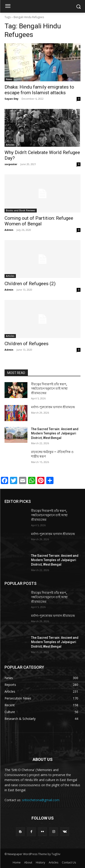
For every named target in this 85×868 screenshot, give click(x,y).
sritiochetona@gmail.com (41, 800)
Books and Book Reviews (21, 210)
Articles (10, 145)
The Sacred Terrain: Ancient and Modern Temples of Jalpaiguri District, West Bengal (55, 433)
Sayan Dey (11, 99)
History (40, 862)
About (28, 862)
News (9, 79)
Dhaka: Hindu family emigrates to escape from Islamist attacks (39, 90)
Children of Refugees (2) (30, 284)
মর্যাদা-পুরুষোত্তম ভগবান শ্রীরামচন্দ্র (53, 407)
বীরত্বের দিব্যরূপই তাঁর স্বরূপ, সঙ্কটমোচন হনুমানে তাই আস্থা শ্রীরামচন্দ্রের (49, 389)
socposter (11, 164)
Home (17, 862)
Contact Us (69, 862)
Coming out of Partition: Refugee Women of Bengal (39, 221)
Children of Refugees (27, 344)
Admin (9, 230)
